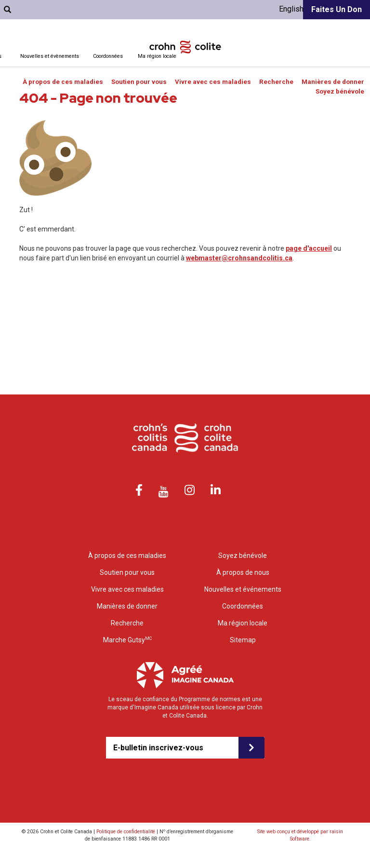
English (291, 9)
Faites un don (337, 9)
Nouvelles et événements (243, 589)
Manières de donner (333, 82)
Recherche (276, 82)
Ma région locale (157, 56)
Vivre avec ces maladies (213, 82)
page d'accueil (309, 248)
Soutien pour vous (139, 82)
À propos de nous (243, 572)
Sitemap (243, 640)
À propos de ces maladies (63, 82)
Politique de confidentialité (126, 832)
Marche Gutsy (127, 640)
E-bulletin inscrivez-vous (158, 748)
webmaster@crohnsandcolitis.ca (239, 258)
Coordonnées (108, 56)
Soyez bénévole (340, 91)
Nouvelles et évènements (50, 56)
